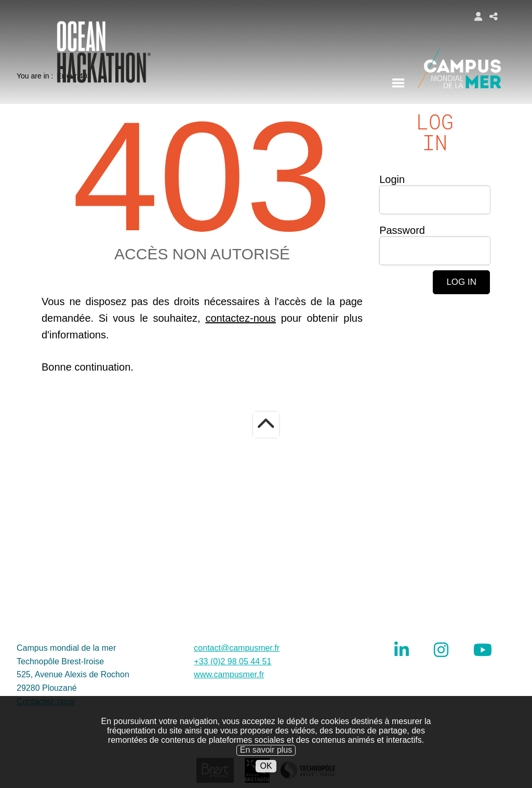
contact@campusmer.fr (237, 696)
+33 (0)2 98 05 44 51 (232, 709)
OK (266, 780)
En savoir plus (266, 765)
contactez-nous (241, 366)
